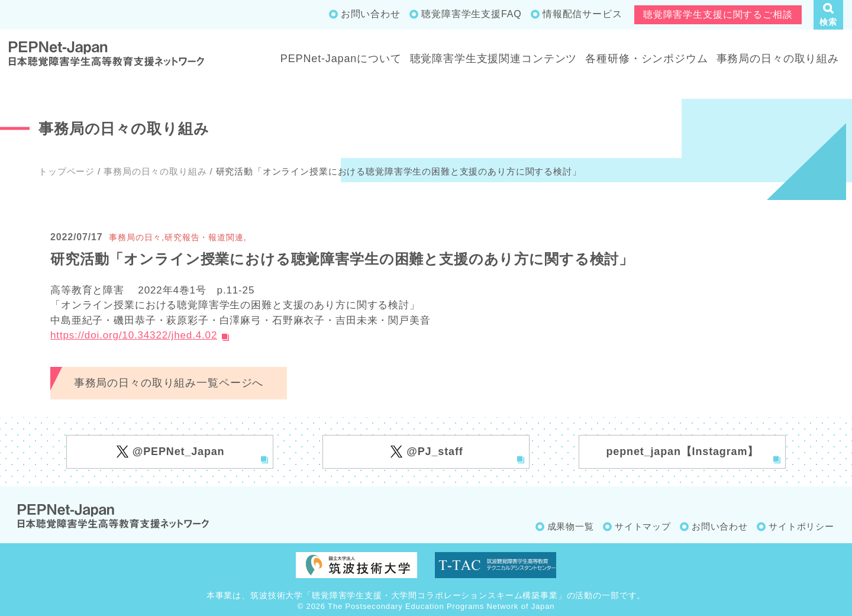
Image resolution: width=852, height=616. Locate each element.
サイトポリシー (801, 526)
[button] (828, 15)
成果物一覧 (571, 526)
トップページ (67, 171)
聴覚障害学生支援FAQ (471, 14)
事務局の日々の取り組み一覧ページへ (169, 383)
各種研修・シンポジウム (646, 59)
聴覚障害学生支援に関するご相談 (718, 14)
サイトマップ (643, 526)
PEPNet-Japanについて (341, 59)
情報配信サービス (582, 14)
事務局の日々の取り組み (778, 59)
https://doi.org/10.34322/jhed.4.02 (134, 335)
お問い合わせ (371, 14)
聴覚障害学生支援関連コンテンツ (494, 59)
